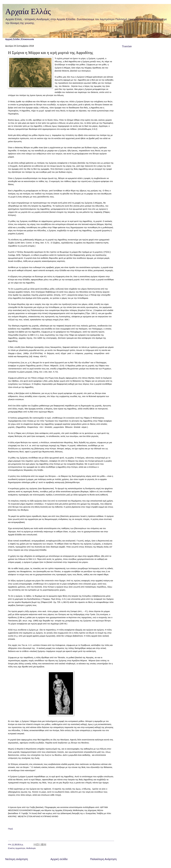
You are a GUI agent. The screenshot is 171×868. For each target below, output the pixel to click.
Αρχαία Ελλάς (28, 11)
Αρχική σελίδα (59, 859)
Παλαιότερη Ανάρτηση (103, 859)
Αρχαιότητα (20, 848)
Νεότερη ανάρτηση (17, 859)
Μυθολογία (31, 848)
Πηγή (10, 829)
